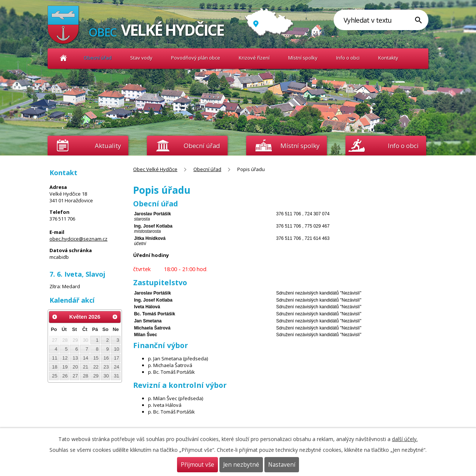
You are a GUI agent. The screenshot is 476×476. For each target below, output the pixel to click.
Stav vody (141, 58)
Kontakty (388, 58)
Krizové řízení (254, 58)
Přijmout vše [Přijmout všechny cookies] (197, 465)
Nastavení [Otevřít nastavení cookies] (282, 465)
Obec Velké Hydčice (63, 58)
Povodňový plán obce (196, 58)
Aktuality (108, 146)
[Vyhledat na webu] (381, 20)
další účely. (405, 439)
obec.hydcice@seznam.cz (78, 239)
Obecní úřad (98, 58)
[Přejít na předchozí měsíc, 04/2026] (55, 317)
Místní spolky (303, 58)
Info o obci (348, 58)
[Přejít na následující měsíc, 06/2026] (115, 317)
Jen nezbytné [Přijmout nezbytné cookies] (241, 465)
